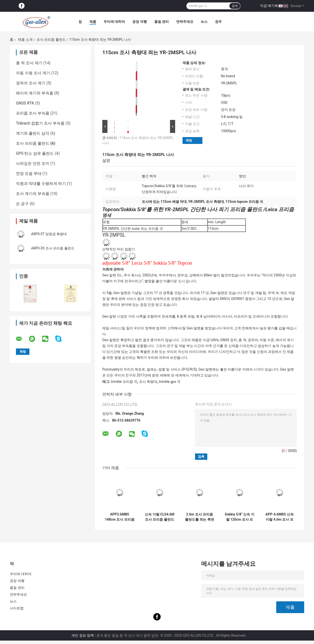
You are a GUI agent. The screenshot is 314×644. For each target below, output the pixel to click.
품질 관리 (162, 22)
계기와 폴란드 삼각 (33, 133)
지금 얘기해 (269, 6)
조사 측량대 (148, 382)
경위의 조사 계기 (31, 83)
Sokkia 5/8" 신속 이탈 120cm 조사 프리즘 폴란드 (240, 517)
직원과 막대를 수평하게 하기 (41, 184)
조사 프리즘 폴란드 (51, 39)
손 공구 (22, 204)
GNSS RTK (25, 103)
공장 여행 (139, 22)
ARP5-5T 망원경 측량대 (49, 234)
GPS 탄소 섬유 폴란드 (35, 153)
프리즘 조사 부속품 (33, 113)
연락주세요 (185, 22)
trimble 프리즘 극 (124, 382)
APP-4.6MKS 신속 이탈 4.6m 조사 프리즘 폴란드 (279, 517)
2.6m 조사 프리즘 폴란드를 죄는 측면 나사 (200, 517)
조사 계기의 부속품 (33, 194)
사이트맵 (17, 608)
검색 (235, 6)
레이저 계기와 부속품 (35, 93)
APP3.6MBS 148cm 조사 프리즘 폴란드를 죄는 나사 (119, 517)
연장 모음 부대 (29, 174)
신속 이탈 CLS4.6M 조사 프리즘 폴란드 (160, 517)
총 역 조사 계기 (29, 63)
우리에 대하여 (114, 22)
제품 (93, 22)
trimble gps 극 (170, 382)
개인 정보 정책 (83, 635)
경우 (218, 22)
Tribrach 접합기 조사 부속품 (40, 123)
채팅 (189, 140)
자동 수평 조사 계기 (33, 73)
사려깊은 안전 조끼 (33, 163)
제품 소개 (25, 39)
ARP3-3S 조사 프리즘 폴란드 (53, 248)
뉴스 (204, 22)
